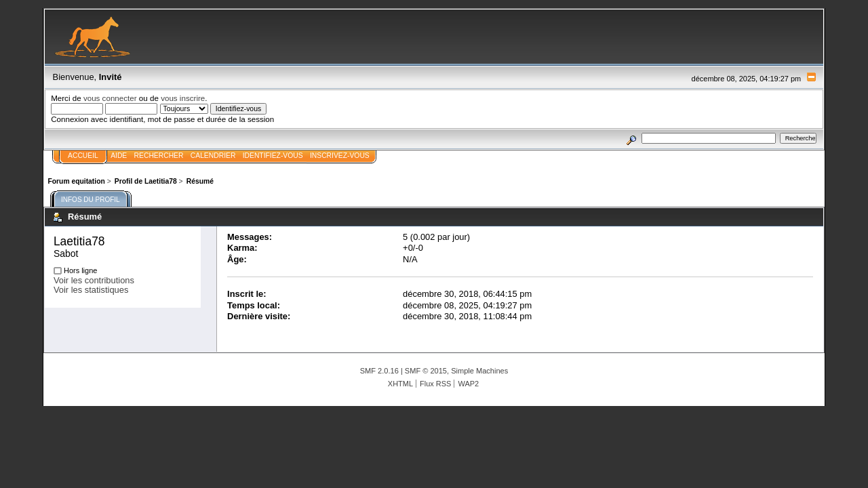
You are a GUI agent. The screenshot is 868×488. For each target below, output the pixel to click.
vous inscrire (183, 98)
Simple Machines (479, 371)
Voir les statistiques (91, 290)
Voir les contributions (94, 280)
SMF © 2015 (426, 371)
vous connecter (110, 98)
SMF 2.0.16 (379, 371)
